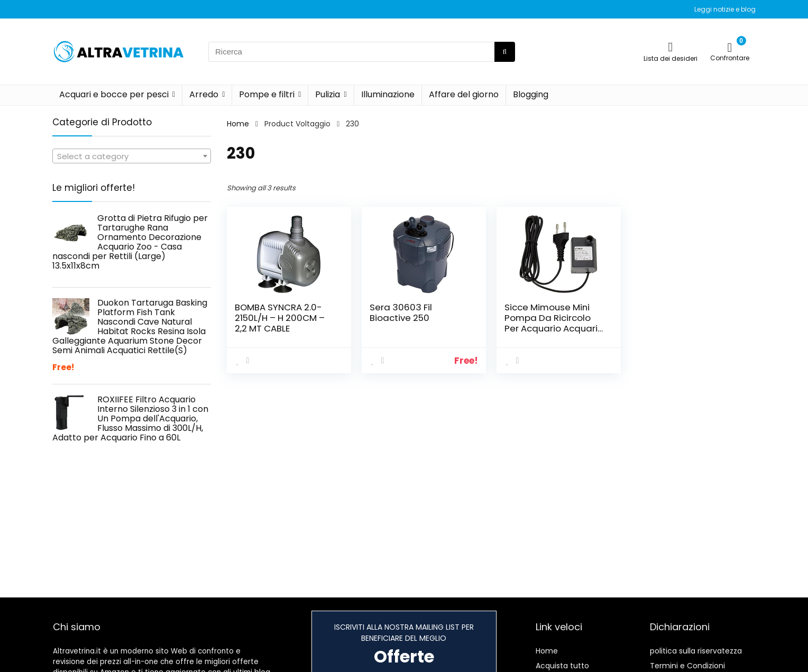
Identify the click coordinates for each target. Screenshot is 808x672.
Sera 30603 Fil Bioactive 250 (401, 312)
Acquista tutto (562, 666)
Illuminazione (388, 94)
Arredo (204, 94)
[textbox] (132, 157)
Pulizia (328, 94)
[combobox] (132, 156)
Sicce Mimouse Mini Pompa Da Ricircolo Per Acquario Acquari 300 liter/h (551, 323)
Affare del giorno (464, 94)
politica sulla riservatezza (696, 651)
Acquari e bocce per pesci (114, 94)
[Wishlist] (671, 47)
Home (238, 124)
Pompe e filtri (267, 94)
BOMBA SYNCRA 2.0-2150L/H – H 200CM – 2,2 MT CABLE (280, 318)
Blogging (531, 94)
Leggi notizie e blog (725, 9)
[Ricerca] (505, 52)
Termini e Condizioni (687, 666)
